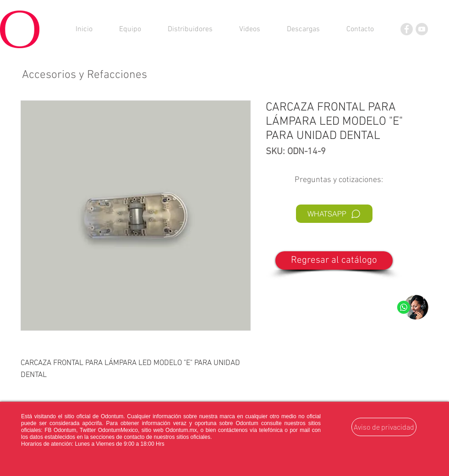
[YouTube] (422, 29)
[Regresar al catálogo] (334, 260)
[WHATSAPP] (334, 214)
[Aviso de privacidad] (384, 427)
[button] (303, 29)
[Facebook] (407, 29)
